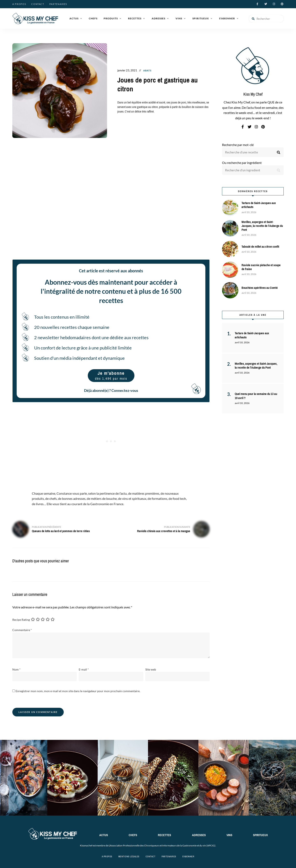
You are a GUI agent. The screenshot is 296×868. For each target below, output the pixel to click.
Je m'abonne (111, 375)
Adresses (158, 18)
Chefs (93, 18)
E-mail (84, 669)
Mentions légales (129, 856)
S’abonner (227, 18)
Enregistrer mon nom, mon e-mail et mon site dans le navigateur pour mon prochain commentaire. (78, 691)
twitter (266, 4)
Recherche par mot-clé (238, 145)
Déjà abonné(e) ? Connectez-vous (111, 390)
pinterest (282, 4)
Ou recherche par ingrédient (242, 163)
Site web (151, 669)
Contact (38, 4)
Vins (179, 18)
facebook (257, 4)
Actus (74, 18)
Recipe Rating (21, 620)
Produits (111, 18)
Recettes (135, 18)
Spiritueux (201, 18)
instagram (274, 4)
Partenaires (58, 4)
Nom (16, 669)
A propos (19, 4)
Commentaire (22, 630)
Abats (147, 70)
